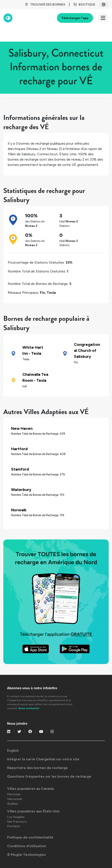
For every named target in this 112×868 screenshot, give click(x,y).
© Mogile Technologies (26, 855)
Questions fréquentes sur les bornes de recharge (49, 776)
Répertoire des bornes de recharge (37, 768)
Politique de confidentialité (30, 837)
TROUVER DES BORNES (45, 5)
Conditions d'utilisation (27, 846)
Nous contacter (29, 708)
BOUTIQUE (84, 5)
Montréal (14, 794)
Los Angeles (16, 817)
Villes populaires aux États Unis (33, 811)
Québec (13, 804)
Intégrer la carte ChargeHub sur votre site (43, 759)
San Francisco (17, 822)
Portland (13, 826)
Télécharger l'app (75, 18)
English (13, 750)
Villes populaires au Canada (30, 789)
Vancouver (15, 799)
